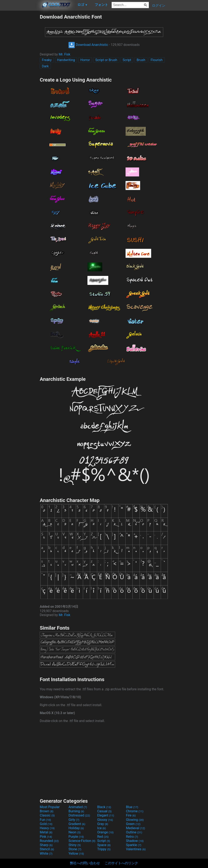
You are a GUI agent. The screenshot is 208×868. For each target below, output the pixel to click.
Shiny (75, 845)
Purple (76, 837)
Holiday (76, 828)
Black (104, 807)
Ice (102, 828)
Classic (47, 815)
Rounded (49, 841)
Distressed (79, 815)
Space (104, 845)
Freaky (47, 60)
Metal (46, 832)
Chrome (135, 811)
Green (133, 824)
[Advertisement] (20, 76)
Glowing (135, 820)
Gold (46, 824)
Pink (46, 837)
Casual (104, 811)
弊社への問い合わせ (85, 863)
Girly (74, 820)
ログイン (159, 6)
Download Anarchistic (88, 45)
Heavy (47, 828)
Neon (75, 832)
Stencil (47, 849)
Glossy (105, 820)
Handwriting (66, 60)
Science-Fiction (82, 841)
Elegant (106, 815)
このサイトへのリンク (121, 863)
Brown (47, 811)
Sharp (46, 845)
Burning (76, 811)
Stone (75, 849)
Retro (132, 837)
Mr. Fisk (65, 54)
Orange (105, 832)
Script (127, 60)
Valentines (136, 849)
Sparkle (134, 845)
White (46, 854)
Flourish (157, 60)
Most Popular (50, 807)
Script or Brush (106, 60)
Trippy (104, 849)
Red (103, 837)
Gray (103, 824)
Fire (131, 815)
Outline (134, 832)
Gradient (77, 824)
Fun (45, 820)
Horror (85, 60)
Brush (141, 60)
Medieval (136, 828)
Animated (78, 807)
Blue (132, 807)
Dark (45, 66)
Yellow (76, 854)
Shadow (135, 841)
